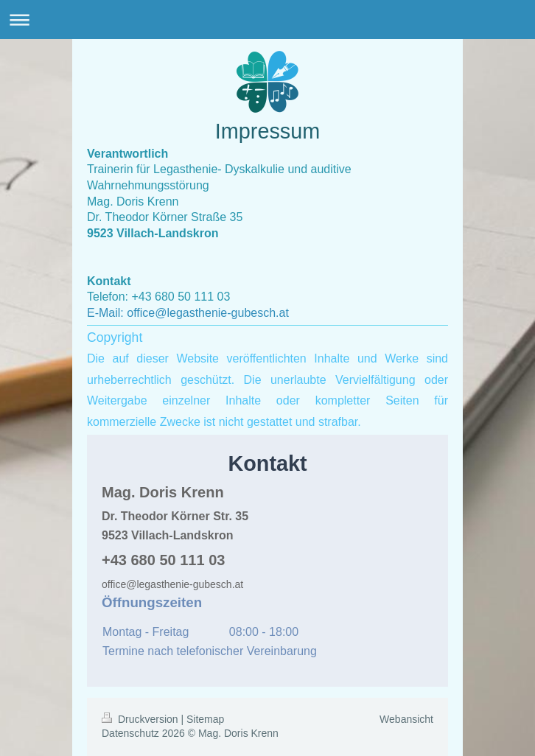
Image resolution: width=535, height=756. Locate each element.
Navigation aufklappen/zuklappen (267, 20)
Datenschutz (130, 733)
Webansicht (406, 719)
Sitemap (205, 719)
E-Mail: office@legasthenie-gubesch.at (188, 313)
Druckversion (141, 719)
